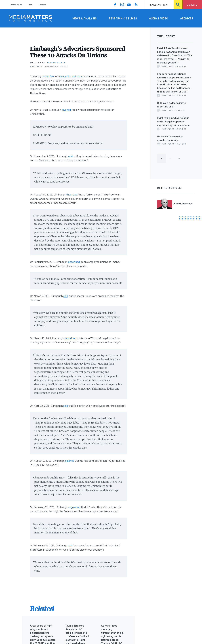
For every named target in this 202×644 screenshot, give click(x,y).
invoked (66, 110)
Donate (192, 5)
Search (178, 5)
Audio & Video (159, 18)
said (70, 156)
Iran (30, 5)
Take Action (159, 5)
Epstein (42, 5)
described (74, 262)
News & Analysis (85, 18)
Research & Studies (123, 18)
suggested (74, 507)
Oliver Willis (56, 62)
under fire (48, 76)
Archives (187, 18)
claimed (70, 461)
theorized (72, 194)
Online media (16, 5)
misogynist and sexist (71, 76)
